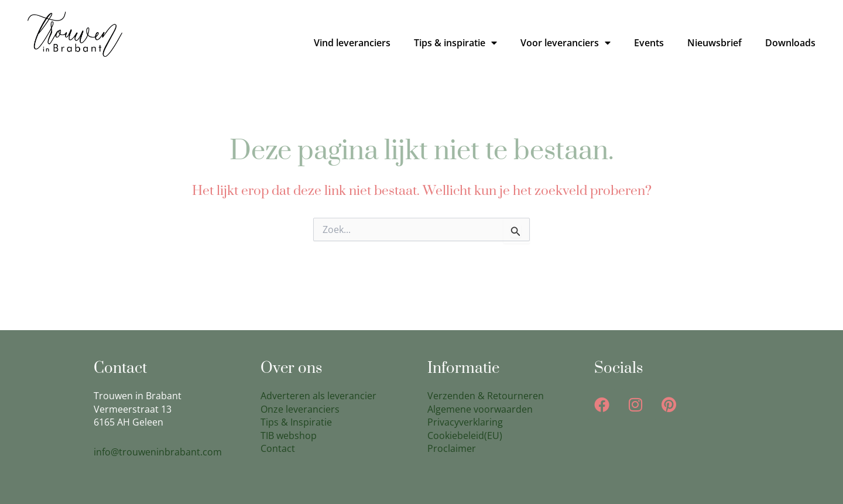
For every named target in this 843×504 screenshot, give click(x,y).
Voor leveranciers (566, 43)
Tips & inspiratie (455, 43)
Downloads (790, 43)
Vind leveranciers (352, 43)
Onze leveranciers (300, 409)
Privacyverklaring (465, 422)
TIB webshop (289, 436)
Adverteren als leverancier (318, 396)
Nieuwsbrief (715, 43)
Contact (278, 448)
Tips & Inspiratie (296, 422)
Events (649, 43)
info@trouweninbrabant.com (158, 452)
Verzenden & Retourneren (486, 396)
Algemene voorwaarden (480, 409)
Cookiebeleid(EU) (465, 436)
